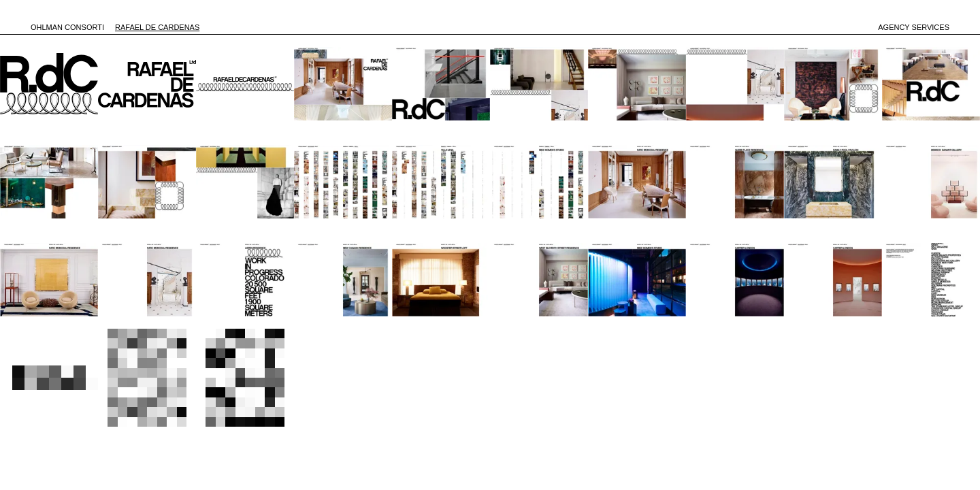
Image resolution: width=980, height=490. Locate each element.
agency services (914, 27)
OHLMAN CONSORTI (67, 27)
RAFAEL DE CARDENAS (157, 27)
